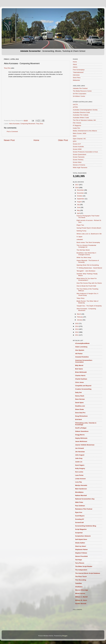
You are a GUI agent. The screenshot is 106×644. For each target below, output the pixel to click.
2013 (77, 329)
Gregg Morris (80, 435)
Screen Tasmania (79, 157)
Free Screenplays (79, 70)
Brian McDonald (81, 372)
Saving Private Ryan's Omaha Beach (89, 228)
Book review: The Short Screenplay (88, 242)
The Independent (81, 570)
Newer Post (9, 140)
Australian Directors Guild (81, 112)
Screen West (77, 162)
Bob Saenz (79, 369)
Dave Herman (80, 399)
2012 (77, 332)
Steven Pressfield (81, 556)
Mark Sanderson (81, 489)
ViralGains (79, 587)
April (79, 213)
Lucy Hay (79, 482)
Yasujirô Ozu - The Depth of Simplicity (89, 306)
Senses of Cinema (79, 165)
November (81, 193)
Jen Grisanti (79, 448)
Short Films (77, 78)
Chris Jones (79, 382)
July (79, 205)
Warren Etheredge (82, 590)
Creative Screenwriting (83, 389)
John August (80, 455)
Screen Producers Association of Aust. (86, 152)
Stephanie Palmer (81, 549)
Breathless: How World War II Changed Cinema (86, 254)
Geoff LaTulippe (81, 428)
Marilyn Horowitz (81, 485)
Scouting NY (80, 519)
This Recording (81, 580)
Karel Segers (80, 465)
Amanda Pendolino (82, 357)
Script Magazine (81, 529)
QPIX (75, 141)
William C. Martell (81, 597)
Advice (75, 67)
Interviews (76, 75)
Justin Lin (79, 462)
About (75, 64)
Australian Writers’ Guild (81, 118)
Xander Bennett (81, 604)
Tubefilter (79, 583)
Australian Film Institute (81, 115)
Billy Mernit (79, 365)
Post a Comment (12, 132)
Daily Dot (78, 392)
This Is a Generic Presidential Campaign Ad (86, 246)
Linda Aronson (80, 479)
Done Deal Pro (80, 413)
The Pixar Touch (81, 577)
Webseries (76, 80)
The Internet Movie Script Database (88, 573)
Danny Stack (80, 396)
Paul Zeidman (80, 506)
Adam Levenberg (81, 347)
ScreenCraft (79, 522)
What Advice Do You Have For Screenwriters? (87, 279)
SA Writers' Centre (79, 96)
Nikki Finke (79, 502)
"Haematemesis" (78, 72)
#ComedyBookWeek (82, 343)
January (80, 320)
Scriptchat (79, 533)
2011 (77, 335)
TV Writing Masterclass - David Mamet (89, 268)
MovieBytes (79, 492)
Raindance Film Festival (84, 509)
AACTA (75, 104)
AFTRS (75, 107)
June (79, 207)
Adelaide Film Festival (80, 88)
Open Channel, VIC (79, 139)
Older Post (63, 140)
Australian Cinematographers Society (85, 110)
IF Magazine (77, 125)
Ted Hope (79, 560)
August (79, 202)
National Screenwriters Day (85, 499)
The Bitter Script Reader (84, 566)
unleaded (80, 239)
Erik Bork (79, 419)
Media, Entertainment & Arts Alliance (85, 131)
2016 (77, 188)
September (81, 199)
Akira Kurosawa (14, 124)
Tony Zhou (7, 68)
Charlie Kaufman (81, 379)
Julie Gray (79, 458)
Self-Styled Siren (81, 539)
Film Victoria (77, 123)
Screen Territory (78, 160)
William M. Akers (81, 600)
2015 (77, 323)
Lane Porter (79, 475)
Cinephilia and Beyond (83, 386)
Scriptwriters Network (83, 536)
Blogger (65, 636)
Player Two (80, 225)
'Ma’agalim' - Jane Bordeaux (86, 271)
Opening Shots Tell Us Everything (88, 265)
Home (36, 140)
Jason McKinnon (81, 441)
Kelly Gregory (80, 468)
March (79, 314)
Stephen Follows (81, 553)
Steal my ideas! (81, 546)
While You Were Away (84, 257)
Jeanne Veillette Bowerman (85, 445)
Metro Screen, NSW (79, 133)
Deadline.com (80, 406)
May (79, 210)
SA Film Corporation (80, 94)
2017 (77, 185)
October (80, 196)
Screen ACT (77, 144)
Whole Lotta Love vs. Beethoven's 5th (89, 234)
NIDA (75, 136)
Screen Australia (78, 147)
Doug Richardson (81, 416)
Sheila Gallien (80, 543)
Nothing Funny (81, 231)
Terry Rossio (80, 563)
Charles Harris (80, 376)
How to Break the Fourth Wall (86, 286)
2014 (77, 326)
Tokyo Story (81, 298)
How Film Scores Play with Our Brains (89, 283)
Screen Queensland (79, 154)
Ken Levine (79, 472)
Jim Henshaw (80, 452)
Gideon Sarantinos (82, 431)
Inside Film (76, 128)
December (81, 190)
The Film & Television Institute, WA (84, 120)
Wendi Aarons (80, 593)
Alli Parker (79, 354)
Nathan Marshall (81, 495)
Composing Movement (28, 124)
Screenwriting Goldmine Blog (86, 526)
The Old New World (83, 250)
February (80, 317)
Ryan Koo (79, 512)
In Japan (79, 237)
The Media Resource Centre (82, 91)
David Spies (79, 403)
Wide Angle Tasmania (80, 168)
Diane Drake (79, 409)
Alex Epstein (80, 350)
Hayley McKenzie (81, 438)
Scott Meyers (80, 516)
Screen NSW (77, 149)
